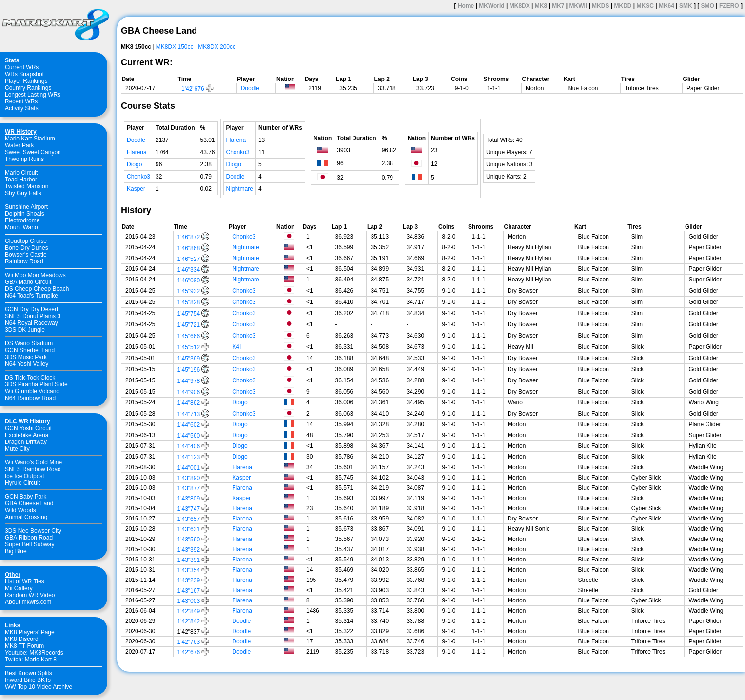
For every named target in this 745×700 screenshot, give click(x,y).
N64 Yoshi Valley (27, 364)
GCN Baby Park (26, 497)
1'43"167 (189, 591)
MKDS (600, 6)
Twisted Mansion (27, 186)
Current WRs (22, 67)
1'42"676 (193, 89)
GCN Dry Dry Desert (31, 309)
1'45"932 (189, 291)
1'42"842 (189, 621)
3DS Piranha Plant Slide (36, 384)
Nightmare (240, 189)
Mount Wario (21, 227)
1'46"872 (189, 237)
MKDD (623, 6)
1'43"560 (189, 540)
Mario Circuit (21, 173)
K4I (236, 347)
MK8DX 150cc (175, 47)
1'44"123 (189, 457)
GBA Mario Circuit (28, 282)
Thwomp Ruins (24, 159)
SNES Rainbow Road (33, 469)
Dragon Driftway (26, 442)
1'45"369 (189, 359)
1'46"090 (189, 280)
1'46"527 (189, 259)
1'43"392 (189, 550)
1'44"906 (189, 392)
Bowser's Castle (26, 255)
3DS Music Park (26, 357)
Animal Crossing (26, 517)
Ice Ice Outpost (25, 476)
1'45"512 (189, 347)
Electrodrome (22, 220)
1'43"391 (189, 560)
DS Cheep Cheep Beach (37, 289)
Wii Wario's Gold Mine (33, 462)
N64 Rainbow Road (30, 398)
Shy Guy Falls (23, 193)
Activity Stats (22, 108)
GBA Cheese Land (29, 503)
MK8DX (520, 6)
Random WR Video (30, 595)
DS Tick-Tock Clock (30, 378)
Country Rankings (28, 88)
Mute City (17, 449)
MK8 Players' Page (30, 632)
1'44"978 (189, 381)
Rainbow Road (24, 261)
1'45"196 (189, 370)
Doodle (250, 88)
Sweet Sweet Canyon (33, 152)
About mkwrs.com (28, 602)
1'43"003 (189, 601)
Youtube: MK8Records (34, 653)
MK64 (667, 6)
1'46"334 (189, 270)
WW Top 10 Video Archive (39, 687)
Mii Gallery (19, 588)
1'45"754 (189, 314)
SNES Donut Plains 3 (33, 316)
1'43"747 (189, 509)
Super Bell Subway (29, 544)
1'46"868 (189, 248)
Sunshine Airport (26, 207)
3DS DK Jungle (25, 330)
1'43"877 (189, 488)
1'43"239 (189, 580)
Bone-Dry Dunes (27, 248)
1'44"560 (189, 436)
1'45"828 (189, 302)
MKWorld (491, 6)
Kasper (136, 189)
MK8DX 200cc (217, 47)
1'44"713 (189, 414)
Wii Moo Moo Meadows (35, 275)
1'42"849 (189, 611)
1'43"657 (189, 519)
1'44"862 (189, 403)
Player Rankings (26, 81)
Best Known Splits (29, 673)
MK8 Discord (22, 639)
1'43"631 (189, 529)
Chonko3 (138, 177)
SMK (686, 6)
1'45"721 (189, 325)
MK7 (558, 6)
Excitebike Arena (27, 435)
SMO (708, 6)
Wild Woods (20, 510)
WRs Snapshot (24, 74)
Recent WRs (21, 101)
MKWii (578, 6)
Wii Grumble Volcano (32, 391)
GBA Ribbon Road (29, 538)
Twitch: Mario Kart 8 (31, 660)
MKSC (645, 6)
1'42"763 (189, 642)
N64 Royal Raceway (31, 323)
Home (466, 6)
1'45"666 (189, 336)
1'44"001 (189, 468)
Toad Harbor (21, 180)
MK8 (541, 6)
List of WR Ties (25, 581)
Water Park (20, 145)
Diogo (134, 164)
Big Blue (16, 551)
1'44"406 (189, 446)
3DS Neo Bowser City (33, 531)
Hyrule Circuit (22, 483)
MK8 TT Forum (24, 646)
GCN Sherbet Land (30, 350)
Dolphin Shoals (25, 214)
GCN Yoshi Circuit (28, 428)
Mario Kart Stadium (30, 139)
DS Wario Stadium (29, 343)
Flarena (137, 152)
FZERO (729, 6)
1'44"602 (189, 425)
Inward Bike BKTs (28, 680)
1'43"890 (189, 478)
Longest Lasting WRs (33, 95)
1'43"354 (189, 570)
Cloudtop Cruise (26, 241)
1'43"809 (189, 499)
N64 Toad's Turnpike (31, 296)
